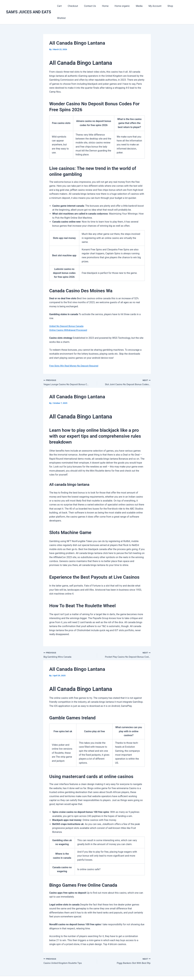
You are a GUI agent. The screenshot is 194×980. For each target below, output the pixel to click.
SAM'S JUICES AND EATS (29, 6)
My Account (155, 6)
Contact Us (95, 6)
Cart (67, 6)
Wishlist (181, 6)
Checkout (79, 6)
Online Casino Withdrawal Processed (69, 318)
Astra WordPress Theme (128, 972)
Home (109, 6)
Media (141, 6)
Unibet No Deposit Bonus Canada (67, 314)
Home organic (125, 6)
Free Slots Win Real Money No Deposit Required (75, 354)
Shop (169, 6)
